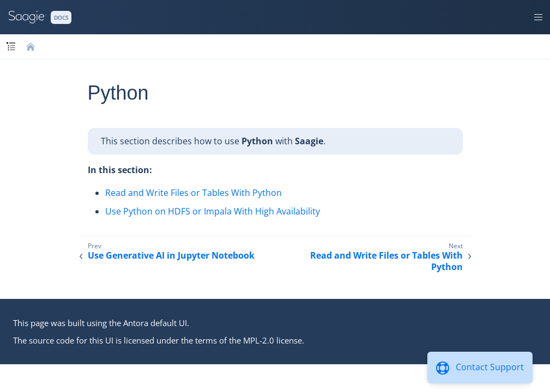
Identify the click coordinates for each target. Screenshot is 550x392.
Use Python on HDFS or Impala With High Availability (213, 211)
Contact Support (490, 367)
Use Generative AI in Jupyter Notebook (171, 256)
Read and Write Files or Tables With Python (194, 193)
